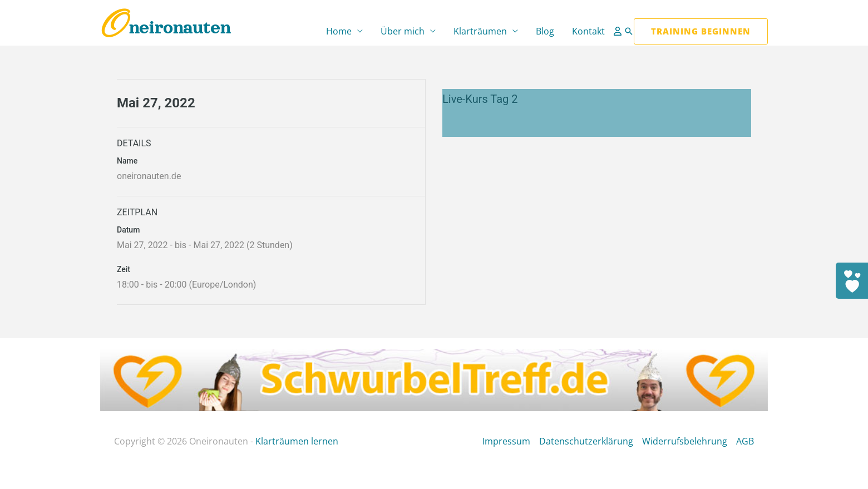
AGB (745, 441)
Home (339, 31)
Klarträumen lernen (297, 441)
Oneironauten (166, 28)
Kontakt (588, 31)
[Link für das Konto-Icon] (619, 31)
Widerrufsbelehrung (685, 441)
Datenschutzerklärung (586, 441)
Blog (545, 31)
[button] (629, 31)
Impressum (506, 441)
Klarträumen (480, 31)
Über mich (403, 31)
